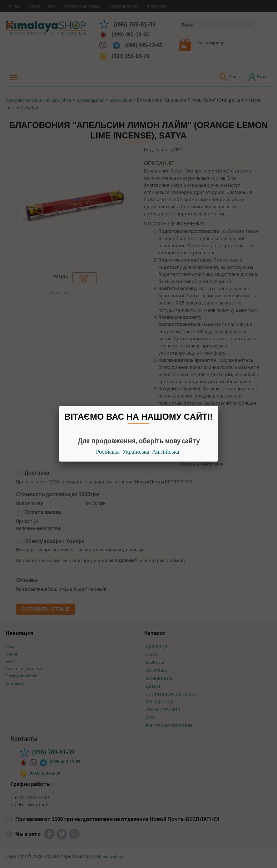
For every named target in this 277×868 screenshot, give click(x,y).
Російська (108, 452)
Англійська (166, 452)
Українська (136, 452)
